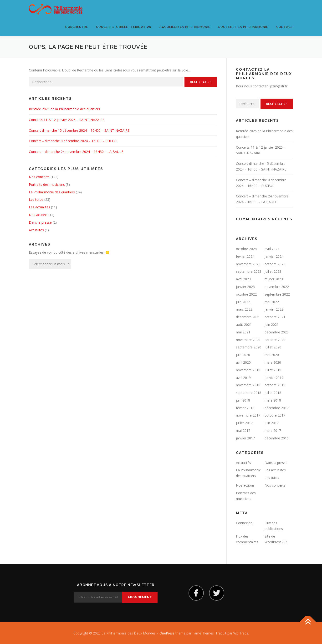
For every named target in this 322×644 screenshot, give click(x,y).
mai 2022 (272, 302)
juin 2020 (243, 355)
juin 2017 (272, 423)
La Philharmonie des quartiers (52, 192)
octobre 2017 (275, 415)
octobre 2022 (246, 294)
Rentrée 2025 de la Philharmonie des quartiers (64, 109)
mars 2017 (273, 430)
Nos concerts (39, 177)
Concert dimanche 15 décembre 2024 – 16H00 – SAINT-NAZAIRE (79, 130)
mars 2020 (273, 362)
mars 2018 (273, 400)
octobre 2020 (275, 340)
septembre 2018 (249, 393)
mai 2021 (243, 332)
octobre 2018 (275, 385)
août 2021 (244, 325)
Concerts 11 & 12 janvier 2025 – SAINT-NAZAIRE (67, 120)
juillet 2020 (273, 347)
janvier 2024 (274, 256)
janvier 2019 (274, 378)
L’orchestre (77, 27)
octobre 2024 (246, 249)
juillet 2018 (273, 393)
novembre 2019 (248, 370)
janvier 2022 (274, 309)
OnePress (167, 633)
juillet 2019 (273, 370)
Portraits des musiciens (47, 184)
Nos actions (38, 215)
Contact (285, 27)
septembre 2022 (277, 294)
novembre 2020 (248, 340)
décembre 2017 (277, 408)
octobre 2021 (275, 317)
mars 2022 (244, 309)
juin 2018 (243, 400)
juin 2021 (272, 325)
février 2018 (245, 408)
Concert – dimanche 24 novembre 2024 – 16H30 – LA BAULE (76, 152)
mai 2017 (243, 430)
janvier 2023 (245, 287)
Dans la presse (40, 222)
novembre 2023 (248, 264)
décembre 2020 (277, 332)
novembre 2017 (248, 415)
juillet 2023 (273, 271)
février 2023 (274, 279)
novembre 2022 (277, 287)
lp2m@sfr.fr (279, 86)
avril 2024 (272, 249)
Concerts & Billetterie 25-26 (124, 27)
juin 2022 (243, 302)
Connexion (244, 523)
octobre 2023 (275, 264)
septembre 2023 (249, 271)
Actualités (36, 230)
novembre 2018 (248, 385)
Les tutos (36, 199)
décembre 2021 (248, 317)
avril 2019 (243, 378)
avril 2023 (243, 279)
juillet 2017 (244, 423)
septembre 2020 (249, 347)
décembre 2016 (277, 438)
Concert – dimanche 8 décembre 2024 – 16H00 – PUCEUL (74, 141)
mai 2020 (272, 355)
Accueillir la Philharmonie (185, 27)
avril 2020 (243, 362)
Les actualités (39, 207)
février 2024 (245, 256)
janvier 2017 (245, 438)
